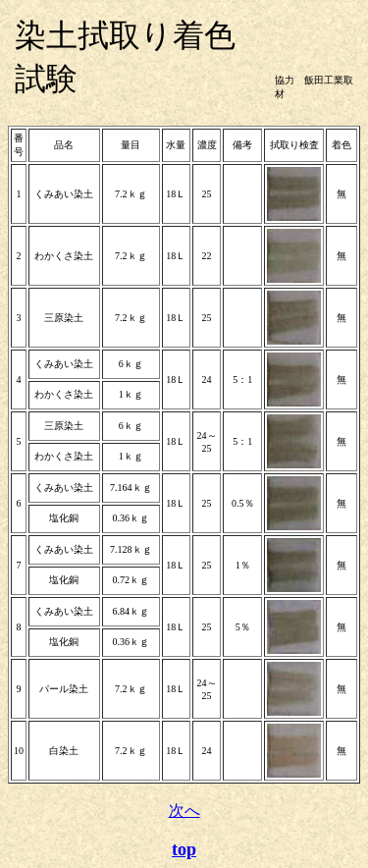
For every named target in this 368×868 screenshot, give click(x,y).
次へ (184, 811)
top (184, 849)
